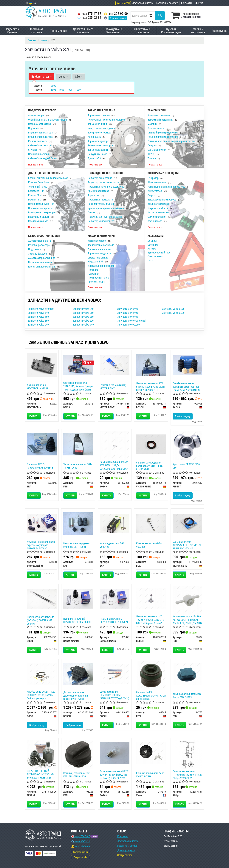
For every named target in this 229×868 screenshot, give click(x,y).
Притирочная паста (98, 278)
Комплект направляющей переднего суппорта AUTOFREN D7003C (41, 545)
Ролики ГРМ (35, 199)
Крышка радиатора (99, 191)
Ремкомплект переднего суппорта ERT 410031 (76, 545)
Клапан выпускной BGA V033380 (149, 545)
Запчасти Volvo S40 (83, 309)
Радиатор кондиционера (101, 221)
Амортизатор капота (40, 241)
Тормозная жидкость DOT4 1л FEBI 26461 (78, 466)
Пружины (34, 128)
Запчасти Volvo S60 (83, 313)
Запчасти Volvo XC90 (173, 313)
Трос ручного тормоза (100, 132)
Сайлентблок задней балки (43, 158)
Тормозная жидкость (100, 253)
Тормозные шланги (98, 150)
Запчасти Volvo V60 (128, 313)
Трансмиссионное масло (101, 245)
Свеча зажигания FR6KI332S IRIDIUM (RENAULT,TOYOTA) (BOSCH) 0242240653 (114, 697)
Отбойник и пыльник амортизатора (48, 120)
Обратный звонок (118, 18)
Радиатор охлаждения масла (104, 182)
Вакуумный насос (98, 154)
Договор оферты (126, 850)
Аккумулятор (155, 191)
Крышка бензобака (39, 182)
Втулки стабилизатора (41, 132)
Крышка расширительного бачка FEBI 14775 (187, 696)
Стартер (152, 195)
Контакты (187, 3)
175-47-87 (89, 14)
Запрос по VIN (123, 3)
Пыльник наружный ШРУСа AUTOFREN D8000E (78, 620)
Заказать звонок (81, 852)
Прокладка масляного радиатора (106, 187)
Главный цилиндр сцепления (163, 132)
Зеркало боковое (38, 254)
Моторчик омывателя (40, 262)
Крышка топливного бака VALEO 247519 (150, 775)
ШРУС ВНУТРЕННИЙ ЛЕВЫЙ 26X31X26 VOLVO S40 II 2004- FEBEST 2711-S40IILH (41, 776)
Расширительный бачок (101, 204)
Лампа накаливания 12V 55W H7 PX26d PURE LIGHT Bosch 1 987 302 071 (151, 387)
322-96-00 (116, 14)
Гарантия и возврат (167, 3)
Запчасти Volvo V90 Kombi (131, 321)
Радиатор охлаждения (100, 178)
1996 (53, 90)
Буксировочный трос (159, 252)
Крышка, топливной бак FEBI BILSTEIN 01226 (76, 775)
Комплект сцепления (159, 115)
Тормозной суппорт (99, 141)
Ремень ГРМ (35, 195)
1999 (78, 90)
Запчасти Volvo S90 (83, 321)
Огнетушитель (155, 256)
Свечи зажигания (157, 217)
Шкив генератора (157, 182)
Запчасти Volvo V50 (128, 309)
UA (33, 3)
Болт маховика (156, 128)
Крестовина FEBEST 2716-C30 (187, 466)
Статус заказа (125, 855)
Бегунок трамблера (158, 208)
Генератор (153, 178)
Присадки (93, 270)
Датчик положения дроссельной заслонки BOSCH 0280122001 (76, 696)
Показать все (35, 164)
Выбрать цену (183, 416)
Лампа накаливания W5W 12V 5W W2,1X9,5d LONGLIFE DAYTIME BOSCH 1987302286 (114, 467)
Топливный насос (38, 187)
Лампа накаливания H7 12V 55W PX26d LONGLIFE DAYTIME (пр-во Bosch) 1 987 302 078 (150, 621)
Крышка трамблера (159, 204)
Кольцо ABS (95, 137)
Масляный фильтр (38, 221)
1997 (62, 90)
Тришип (152, 158)
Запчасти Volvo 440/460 (41, 309)
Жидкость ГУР (96, 261)
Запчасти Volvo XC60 (129, 324)
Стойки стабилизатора (41, 137)
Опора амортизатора (40, 124)
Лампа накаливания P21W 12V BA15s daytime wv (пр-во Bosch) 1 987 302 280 (114, 775)
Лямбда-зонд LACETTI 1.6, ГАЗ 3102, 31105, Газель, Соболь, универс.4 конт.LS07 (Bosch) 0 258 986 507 (41, 698)
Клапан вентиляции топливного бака (49, 178)
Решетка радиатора (39, 245)
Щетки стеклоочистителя (42, 266)
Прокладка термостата (101, 199)
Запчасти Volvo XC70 (173, 309)
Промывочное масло (99, 249)
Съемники (153, 245)
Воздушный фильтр (39, 217)
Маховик (153, 124)
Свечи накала (155, 221)
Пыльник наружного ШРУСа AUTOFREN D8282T (114, 620)
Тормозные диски (98, 124)
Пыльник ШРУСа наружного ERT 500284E (40, 466)
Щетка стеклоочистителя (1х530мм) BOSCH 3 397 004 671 (41, 620)
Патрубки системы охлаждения (105, 217)
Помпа (92, 212)
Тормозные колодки (99, 115)
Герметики (93, 274)
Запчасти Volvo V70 (128, 317)
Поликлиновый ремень (41, 208)
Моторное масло (97, 241)
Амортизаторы (37, 115)
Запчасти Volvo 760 (38, 317)
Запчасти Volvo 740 (38, 313)
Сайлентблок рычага (40, 145)
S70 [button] (79, 76)
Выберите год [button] (41, 76)
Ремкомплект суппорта (101, 145)
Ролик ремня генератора (42, 212)
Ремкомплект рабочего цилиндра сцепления (172, 141)
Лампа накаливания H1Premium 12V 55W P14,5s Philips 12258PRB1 (187, 775)
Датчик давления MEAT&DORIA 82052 (37, 387)
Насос (151, 260)
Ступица (33, 150)
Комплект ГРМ (36, 191)
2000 (53, 86)
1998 (70, 90)
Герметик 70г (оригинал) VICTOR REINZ (113, 387)
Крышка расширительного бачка (106, 208)
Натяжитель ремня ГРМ (41, 204)
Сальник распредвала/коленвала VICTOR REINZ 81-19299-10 (150, 466)
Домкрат (152, 241)
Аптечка (152, 248)
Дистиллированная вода (101, 266)
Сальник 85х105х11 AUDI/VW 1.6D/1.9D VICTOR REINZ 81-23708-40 (187, 545)
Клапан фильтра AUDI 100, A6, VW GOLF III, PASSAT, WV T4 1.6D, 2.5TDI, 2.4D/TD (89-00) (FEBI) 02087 (187, 621)
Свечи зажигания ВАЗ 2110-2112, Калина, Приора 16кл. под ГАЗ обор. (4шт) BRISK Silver (78, 388)
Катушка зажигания (159, 212)
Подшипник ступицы (40, 154)
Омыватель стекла (98, 257)
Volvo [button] (63, 76)
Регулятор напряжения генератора (167, 187)
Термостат (94, 195)
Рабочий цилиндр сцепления (163, 137)
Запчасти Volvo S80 (83, 317)
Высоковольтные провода (162, 199)
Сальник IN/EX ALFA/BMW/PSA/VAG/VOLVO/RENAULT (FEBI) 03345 (157, 696)
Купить (34, 416)
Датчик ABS (95, 158)
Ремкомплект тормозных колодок (107, 120)
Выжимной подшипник (160, 120)
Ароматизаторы (97, 281)
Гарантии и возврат (128, 846)
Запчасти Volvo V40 (83, 324)
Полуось (152, 145)
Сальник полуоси (157, 150)
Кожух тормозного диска (102, 128)
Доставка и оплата (143, 3)
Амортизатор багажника (42, 258)
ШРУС (151, 154)
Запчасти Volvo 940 (38, 324)
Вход (199, 3)
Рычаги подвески (38, 141)
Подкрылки (35, 249)
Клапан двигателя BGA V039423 (112, 545)
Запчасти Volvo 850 (38, 321)
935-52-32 (89, 18)
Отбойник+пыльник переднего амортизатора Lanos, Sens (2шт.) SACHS (186, 387)
